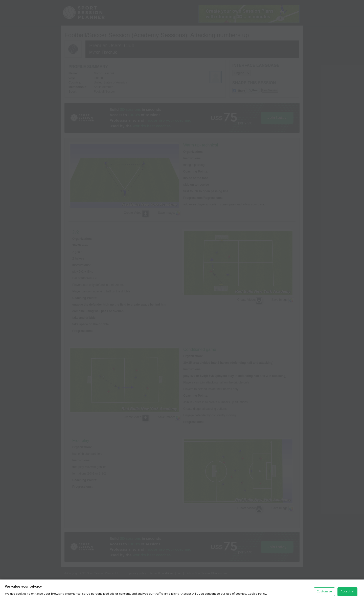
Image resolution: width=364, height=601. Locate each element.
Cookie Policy (257, 592)
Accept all (347, 590)
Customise (324, 590)
